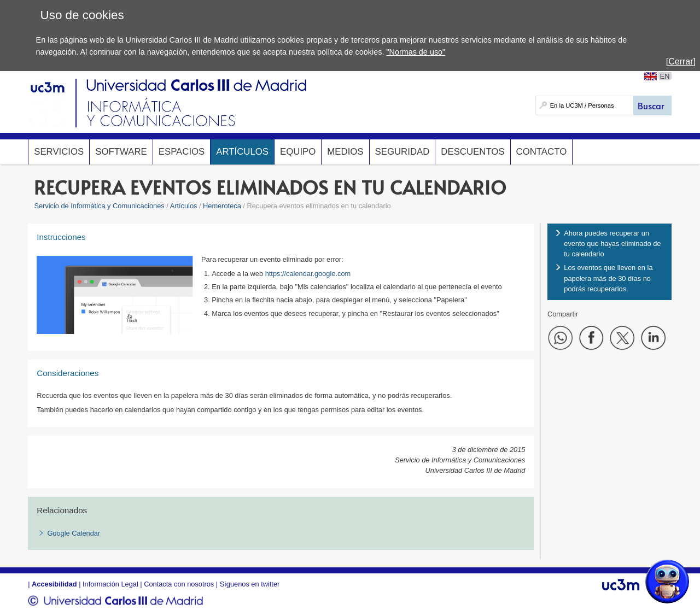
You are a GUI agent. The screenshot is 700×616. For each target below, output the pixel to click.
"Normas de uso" (416, 52)
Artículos (242, 152)
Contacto (542, 152)
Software (121, 152)
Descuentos (472, 152)
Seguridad (402, 152)
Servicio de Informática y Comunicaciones (99, 206)
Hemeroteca (222, 206)
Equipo (298, 152)
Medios (345, 152)
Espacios (182, 152)
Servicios (59, 152)
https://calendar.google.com (308, 274)
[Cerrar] (681, 61)
